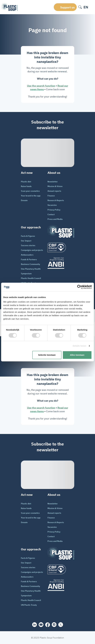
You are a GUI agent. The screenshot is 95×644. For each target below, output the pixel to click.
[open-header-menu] (92, 7)
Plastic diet (26, 182)
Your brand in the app (31, 196)
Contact (51, 214)
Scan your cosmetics (30, 191)
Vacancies (52, 205)
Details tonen (79, 346)
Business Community (30, 264)
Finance (51, 196)
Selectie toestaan (47, 355)
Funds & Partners (29, 259)
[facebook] (48, 625)
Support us (67, 7)
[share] (34, 625)
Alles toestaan (77, 355)
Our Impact (26, 241)
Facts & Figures (28, 236)
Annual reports (54, 191)
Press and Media (55, 219)
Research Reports (56, 200)
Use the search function (41, 86)
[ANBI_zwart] (61, 263)
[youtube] (41, 625)
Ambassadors (27, 255)
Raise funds (26, 186)
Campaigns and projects (32, 250)
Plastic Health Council (31, 278)
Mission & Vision (55, 186)
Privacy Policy (54, 210)
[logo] (61, 247)
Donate (24, 200)
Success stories (28, 245)
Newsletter (53, 182)
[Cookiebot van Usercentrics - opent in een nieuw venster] (79, 287)
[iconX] (61, 625)
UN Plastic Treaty (29, 605)
